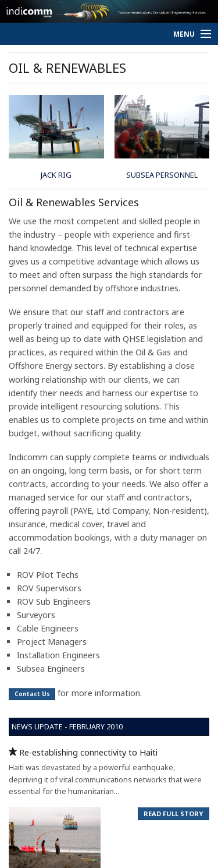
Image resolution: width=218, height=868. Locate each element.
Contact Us (32, 694)
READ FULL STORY (173, 814)
